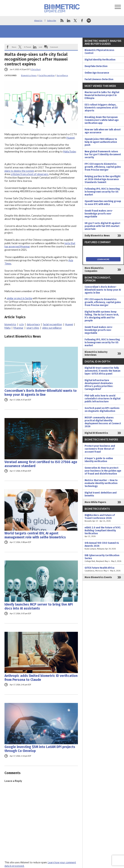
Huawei (71, 138)
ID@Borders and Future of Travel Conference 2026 (103, 518)
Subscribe (52, 20)
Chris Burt (36, 69)
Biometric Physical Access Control (99, 52)
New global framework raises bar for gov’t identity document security (103, 154)
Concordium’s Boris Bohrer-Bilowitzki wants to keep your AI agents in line (41, 393)
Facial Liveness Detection (99, 79)
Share (14, 47)
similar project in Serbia (19, 298)
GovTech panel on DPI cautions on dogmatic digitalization (102, 410)
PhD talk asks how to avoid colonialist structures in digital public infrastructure (102, 399)
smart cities (33, 328)
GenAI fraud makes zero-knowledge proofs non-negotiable (99, 214)
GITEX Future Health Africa (103, 569)
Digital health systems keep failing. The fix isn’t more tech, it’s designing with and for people (102, 316)
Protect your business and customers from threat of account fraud (100, 449)
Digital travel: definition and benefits (101, 494)
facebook (82, 21)
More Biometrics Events (98, 577)
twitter (75, 21)
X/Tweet (28, 47)
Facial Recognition (47, 75)
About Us (38, 20)
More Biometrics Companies (94, 270)
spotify (89, 21)
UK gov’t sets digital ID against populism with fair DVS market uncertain (102, 226)
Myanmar (18, 328)
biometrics (10, 324)
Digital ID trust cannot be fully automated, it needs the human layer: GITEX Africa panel (102, 371)
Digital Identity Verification (100, 60)
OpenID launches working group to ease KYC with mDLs (103, 203)
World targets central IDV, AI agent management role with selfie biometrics (35, 535)
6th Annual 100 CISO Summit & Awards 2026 (103, 546)
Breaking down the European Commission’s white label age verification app (102, 120)
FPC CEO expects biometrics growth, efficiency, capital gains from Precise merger (103, 167)
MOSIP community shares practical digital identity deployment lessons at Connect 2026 (103, 422)
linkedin (69, 21)
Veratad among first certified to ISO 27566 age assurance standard (41, 464)
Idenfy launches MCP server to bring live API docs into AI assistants (39, 606)
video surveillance (52, 328)
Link (41, 47)
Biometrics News (29, 75)
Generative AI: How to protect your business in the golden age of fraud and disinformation (103, 471)
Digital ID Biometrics (96, 433)
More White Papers (95, 502)
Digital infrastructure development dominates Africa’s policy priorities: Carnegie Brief (99, 385)
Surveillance (62, 75)
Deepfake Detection (96, 66)
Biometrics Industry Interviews (96, 353)
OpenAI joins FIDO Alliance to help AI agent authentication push (101, 142)
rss (62, 21)
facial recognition (52, 324)
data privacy (33, 324)
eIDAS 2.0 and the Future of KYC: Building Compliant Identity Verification (103, 532)
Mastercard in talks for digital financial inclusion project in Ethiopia (102, 95)
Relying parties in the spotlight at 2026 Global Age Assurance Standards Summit (102, 179)
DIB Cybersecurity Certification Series (103, 558)
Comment (54, 47)
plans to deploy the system (19, 171)
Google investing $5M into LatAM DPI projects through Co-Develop (40, 749)
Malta (8, 328)
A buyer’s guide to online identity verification (99, 460)
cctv (22, 324)
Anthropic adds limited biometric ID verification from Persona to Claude (41, 678)
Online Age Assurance (97, 73)
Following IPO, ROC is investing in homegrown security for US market (102, 192)
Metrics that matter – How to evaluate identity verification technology (101, 483)
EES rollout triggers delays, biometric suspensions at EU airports (101, 108)
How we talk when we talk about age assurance (103, 131)
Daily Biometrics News (97, 236)
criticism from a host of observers (30, 174)
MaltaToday (70, 152)
